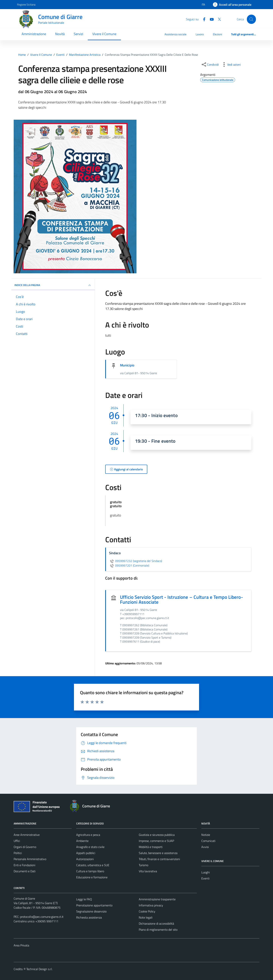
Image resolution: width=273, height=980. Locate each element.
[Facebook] (203, 19)
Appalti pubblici (86, 853)
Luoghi (206, 872)
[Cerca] (251, 19)
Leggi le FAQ (84, 899)
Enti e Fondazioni (24, 865)
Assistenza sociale (176, 34)
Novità (60, 34)
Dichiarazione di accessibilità (156, 923)
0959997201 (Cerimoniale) (129, 565)
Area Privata (21, 945)
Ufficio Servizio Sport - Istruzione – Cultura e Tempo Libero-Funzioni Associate (182, 599)
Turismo (144, 865)
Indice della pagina (53, 285)
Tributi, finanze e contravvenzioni (159, 859)
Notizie (206, 835)
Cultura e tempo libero (90, 871)
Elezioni (217, 34)
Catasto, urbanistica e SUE (93, 865)
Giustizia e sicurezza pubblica (157, 835)
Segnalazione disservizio (91, 911)
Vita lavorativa (148, 871)
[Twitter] (218, 19)
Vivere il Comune (104, 34)
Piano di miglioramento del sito (158, 930)
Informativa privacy (151, 905)
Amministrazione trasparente (157, 899)
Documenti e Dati (25, 871)
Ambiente (82, 841)
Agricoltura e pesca (88, 835)
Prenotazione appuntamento (94, 905)
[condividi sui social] (210, 64)
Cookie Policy (147, 911)
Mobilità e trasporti (151, 847)
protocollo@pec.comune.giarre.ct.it (42, 917)
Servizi (78, 34)
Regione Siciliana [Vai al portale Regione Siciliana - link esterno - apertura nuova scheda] (26, 4)
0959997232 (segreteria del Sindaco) (136, 561)
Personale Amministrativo (30, 859)
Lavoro (200, 34)
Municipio (127, 365)
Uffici (17, 841)
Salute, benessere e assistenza (158, 853)
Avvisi (205, 847)
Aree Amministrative (27, 835)
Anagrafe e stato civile (90, 847)
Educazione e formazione (92, 877)
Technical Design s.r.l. (39, 969)
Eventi (205, 878)
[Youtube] (210, 19)
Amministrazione (34, 34)
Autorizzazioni (85, 859)
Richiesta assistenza (89, 917)
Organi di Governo (25, 847)
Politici (18, 853)
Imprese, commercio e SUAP (156, 841)
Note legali (146, 917)
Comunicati (208, 841)
